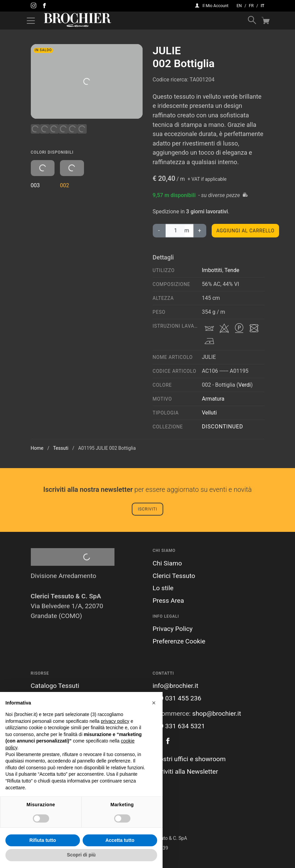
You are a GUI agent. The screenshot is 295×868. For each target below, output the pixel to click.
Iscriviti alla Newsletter (185, 771)
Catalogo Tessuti (55, 686)
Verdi (245, 385)
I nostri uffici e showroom (189, 759)
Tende (232, 270)
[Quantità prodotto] (175, 231)
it (263, 6)
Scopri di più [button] (81, 855)
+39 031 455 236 (177, 698)
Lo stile (163, 588)
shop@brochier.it (216, 713)
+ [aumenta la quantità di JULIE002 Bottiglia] (200, 230)
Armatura (213, 399)
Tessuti (61, 448)
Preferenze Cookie (179, 641)
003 (43, 174)
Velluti (209, 413)
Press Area (168, 601)
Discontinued (223, 427)
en (239, 6)
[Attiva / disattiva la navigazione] (31, 21)
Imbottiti (212, 270)
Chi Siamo (167, 563)
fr (251, 6)
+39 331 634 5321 (179, 726)
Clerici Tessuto (174, 576)
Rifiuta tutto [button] (43, 840)
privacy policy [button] (115, 721)
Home (37, 448)
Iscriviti (147, 509)
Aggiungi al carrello (246, 231)
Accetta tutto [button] (120, 840)
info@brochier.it (176, 686)
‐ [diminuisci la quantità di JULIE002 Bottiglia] (159, 230)
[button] (154, 703)
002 (72, 174)
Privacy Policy (173, 629)
